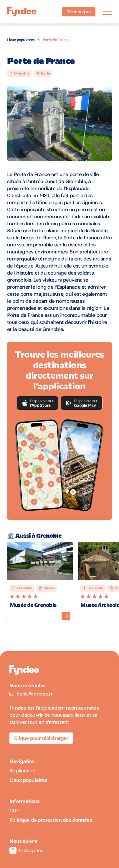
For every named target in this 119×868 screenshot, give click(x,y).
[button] (38, 403)
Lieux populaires (21, 40)
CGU (15, 811)
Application (22, 771)
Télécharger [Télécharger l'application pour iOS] (79, 12)
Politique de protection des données (51, 820)
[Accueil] (22, 12)
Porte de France (56, 40)
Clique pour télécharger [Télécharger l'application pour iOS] (41, 738)
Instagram (26, 850)
